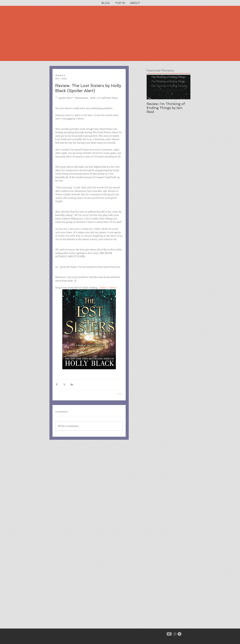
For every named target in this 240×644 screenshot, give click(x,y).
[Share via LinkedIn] (72, 384)
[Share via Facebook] (57, 384)
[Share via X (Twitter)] (64, 384)
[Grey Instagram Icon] (175, 634)
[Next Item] (186, 87)
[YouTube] (169, 634)
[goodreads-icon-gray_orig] (179, 634)
